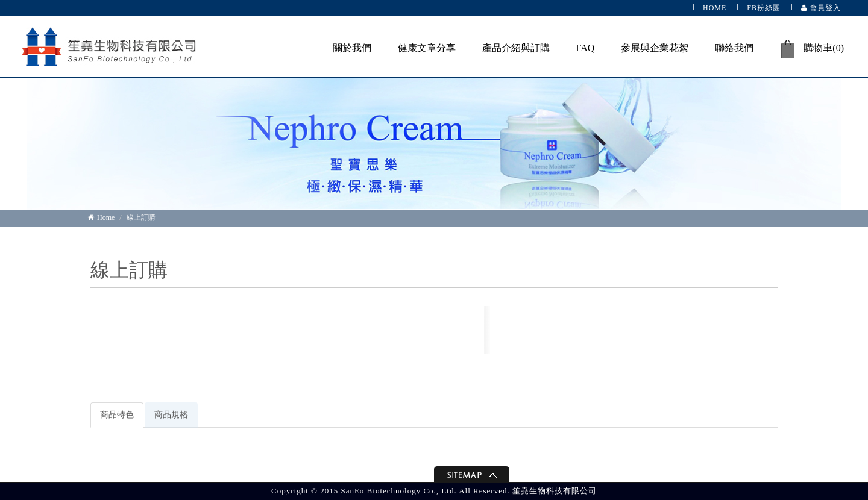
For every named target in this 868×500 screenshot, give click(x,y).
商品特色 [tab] (117, 415)
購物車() (812, 49)
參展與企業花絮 (655, 48)
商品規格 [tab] (171, 415)
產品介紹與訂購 (516, 48)
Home (101, 217)
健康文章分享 (427, 48)
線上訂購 (141, 217)
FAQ (586, 48)
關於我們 (352, 48)
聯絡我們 (734, 48)
